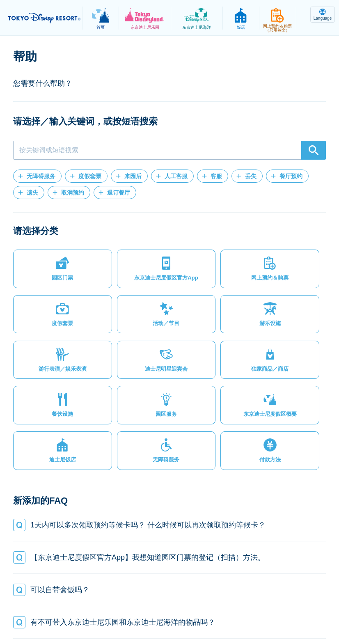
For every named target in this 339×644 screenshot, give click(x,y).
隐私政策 (72, 609)
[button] (37, 176)
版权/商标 (208, 609)
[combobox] (169, 150)
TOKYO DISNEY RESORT (45, 18)
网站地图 (35, 609)
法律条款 (110, 609)
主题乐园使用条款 (158, 609)
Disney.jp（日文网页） (169, 618)
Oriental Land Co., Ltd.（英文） (275, 609)
